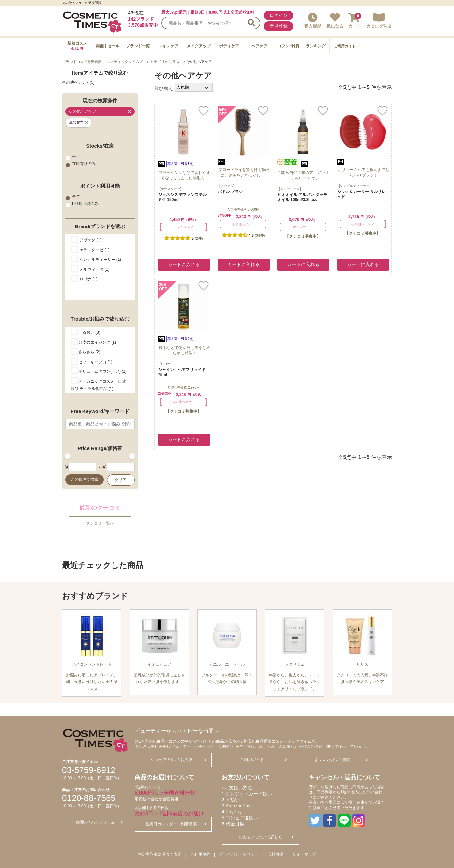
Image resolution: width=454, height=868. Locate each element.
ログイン (278, 15)
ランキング (316, 46)
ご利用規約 (200, 854)
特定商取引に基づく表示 (160, 854)
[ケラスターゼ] (171, 189)
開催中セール (108, 46)
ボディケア (229, 46)
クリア (121, 480)
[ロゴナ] (166, 364)
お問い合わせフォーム (99, 822)
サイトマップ (304, 854)
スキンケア (168, 46)
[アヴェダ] (227, 186)
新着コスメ (77, 46)
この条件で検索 (84, 479)
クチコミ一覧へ (100, 523)
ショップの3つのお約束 (179, 760)
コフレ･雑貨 (288, 46)
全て (73, 157)
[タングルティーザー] (355, 186)
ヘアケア (259, 46)
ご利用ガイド (345, 46)
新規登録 (278, 26)
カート (355, 21)
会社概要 (276, 854)
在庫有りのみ (81, 164)
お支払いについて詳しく (266, 837)
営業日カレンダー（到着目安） (176, 824)
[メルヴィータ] (290, 189)
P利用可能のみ (82, 204)
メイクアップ (199, 46)
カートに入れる (184, 264)
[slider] (68, 456)
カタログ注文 (379, 21)
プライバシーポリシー (239, 854)
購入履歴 (313, 21)
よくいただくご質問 (341, 760)
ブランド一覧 (138, 46)
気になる (335, 21)
